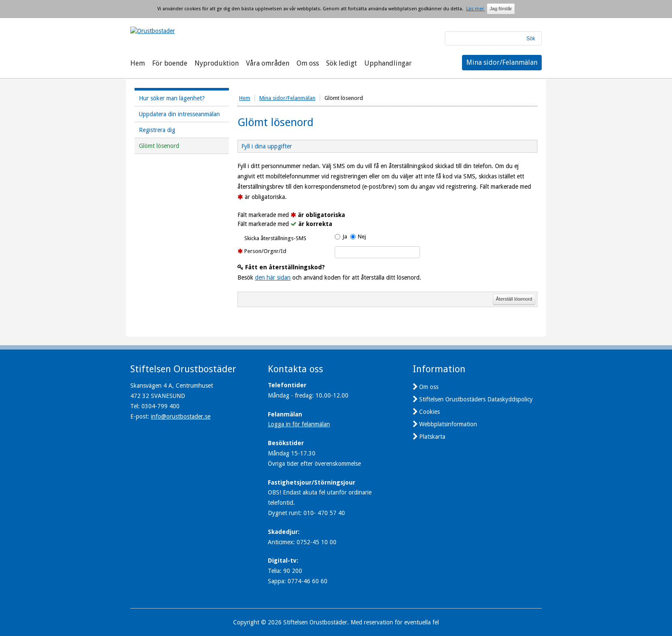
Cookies (429, 412)
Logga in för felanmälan (299, 424)
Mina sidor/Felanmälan (502, 62)
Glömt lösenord (159, 146)
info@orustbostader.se (181, 416)
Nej (362, 237)
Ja (345, 237)
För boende (170, 63)
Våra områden (268, 63)
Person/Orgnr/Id (265, 251)
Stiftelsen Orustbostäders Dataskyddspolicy (476, 399)
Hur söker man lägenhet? (172, 98)
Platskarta (432, 437)
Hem (138, 63)
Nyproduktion (217, 63)
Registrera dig (157, 130)
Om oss (308, 63)
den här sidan (273, 277)
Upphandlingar (388, 63)
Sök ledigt (342, 63)
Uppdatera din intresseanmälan (179, 114)
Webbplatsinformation (448, 424)
